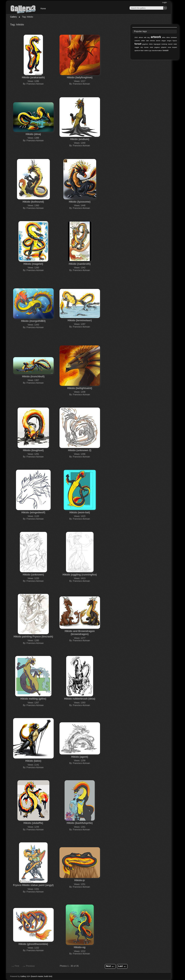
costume (137, 41)
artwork (156, 37)
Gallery (13, 17)
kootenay (164, 44)
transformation (157, 51)
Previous (28, 966)
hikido (151, 44)
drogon (169, 41)
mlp (142, 47)
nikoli (151, 47)
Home (43, 9)
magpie (137, 47)
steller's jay (148, 51)
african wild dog (144, 37)
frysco (175, 41)
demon (158, 41)
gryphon (145, 44)
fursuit (138, 44)
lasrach (170, 44)
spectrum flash (139, 51)
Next (110, 966)
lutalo (175, 44)
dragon (164, 41)
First (15, 966)
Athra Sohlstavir (172, 37)
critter (143, 41)
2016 (136, 37)
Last (122, 966)
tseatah (165, 50)
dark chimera (150, 41)
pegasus (157, 47)
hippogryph (157, 44)
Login (165, 2)
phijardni (164, 47)
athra (164, 37)
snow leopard (172, 47)
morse (146, 47)
